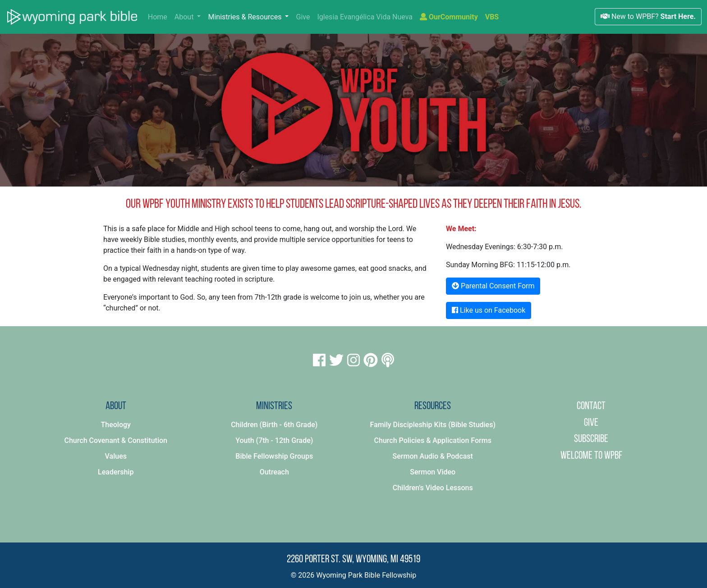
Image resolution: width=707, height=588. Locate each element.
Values (116, 456)
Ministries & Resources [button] (246, 17)
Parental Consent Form (493, 286)
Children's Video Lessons (433, 488)
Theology (116, 425)
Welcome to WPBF (591, 456)
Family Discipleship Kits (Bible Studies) (433, 425)
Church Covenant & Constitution (116, 440)
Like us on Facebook (489, 310)
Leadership (116, 472)
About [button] (185, 17)
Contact (591, 406)
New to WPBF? (648, 16)
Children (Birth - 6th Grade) (274, 425)
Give (303, 17)
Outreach (274, 472)
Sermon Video (433, 472)
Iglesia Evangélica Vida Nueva (365, 17)
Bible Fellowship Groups (274, 456)
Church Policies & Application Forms (433, 440)
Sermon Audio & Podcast (433, 456)
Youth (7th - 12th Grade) (274, 440)
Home (159, 16)
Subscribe (591, 439)
